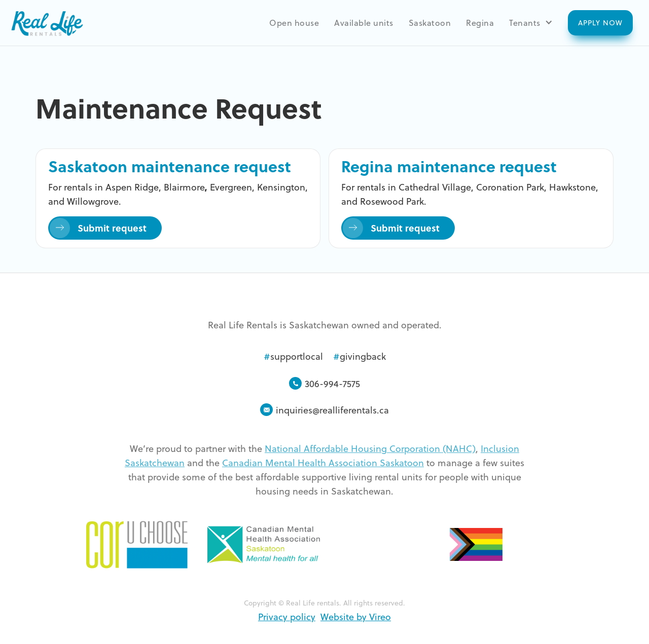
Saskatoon (430, 22)
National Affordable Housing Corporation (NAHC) (370, 448)
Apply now (600, 23)
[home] (46, 23)
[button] (531, 22)
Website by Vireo (356, 616)
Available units (364, 22)
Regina (480, 22)
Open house (294, 22)
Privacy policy (287, 616)
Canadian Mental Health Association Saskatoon (323, 462)
